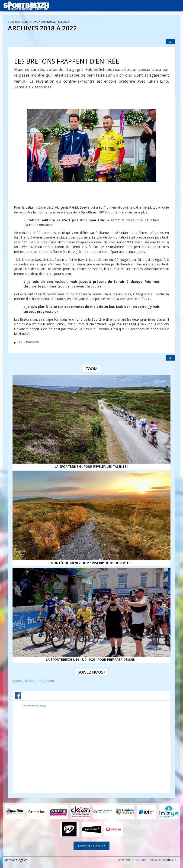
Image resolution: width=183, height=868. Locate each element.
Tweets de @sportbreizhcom (34, 681)
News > (36, 22)
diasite (172, 860)
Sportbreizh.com (34, 706)
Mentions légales (16, 860)
